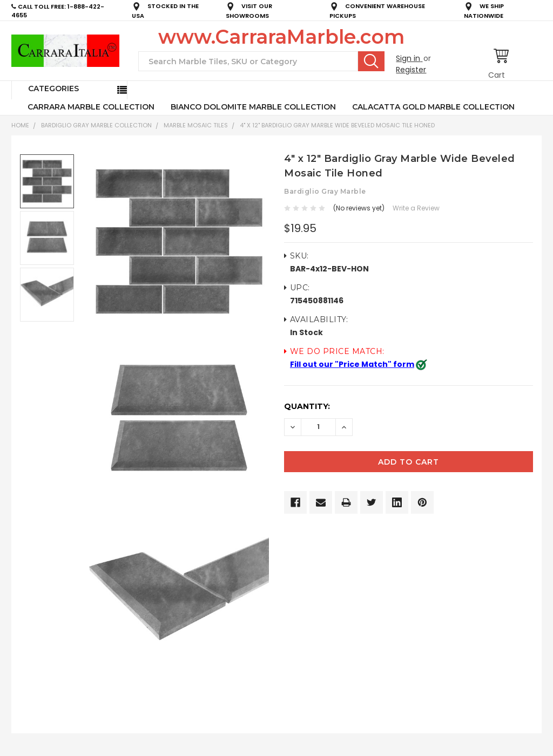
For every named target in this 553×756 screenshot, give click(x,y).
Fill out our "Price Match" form (352, 364)
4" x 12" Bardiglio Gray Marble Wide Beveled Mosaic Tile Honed (337, 125)
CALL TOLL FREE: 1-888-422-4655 (58, 11)
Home (20, 125)
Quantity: (307, 406)
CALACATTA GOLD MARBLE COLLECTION (433, 107)
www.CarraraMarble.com (281, 37)
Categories (53, 88)
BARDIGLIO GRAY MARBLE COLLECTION (96, 125)
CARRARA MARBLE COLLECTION (91, 107)
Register (411, 70)
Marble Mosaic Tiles (196, 125)
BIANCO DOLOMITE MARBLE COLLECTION (253, 107)
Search (371, 61)
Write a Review (416, 208)
